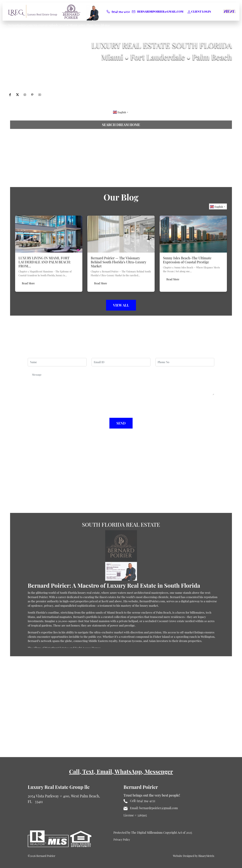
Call (74, 771)
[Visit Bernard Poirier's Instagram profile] (25, 95)
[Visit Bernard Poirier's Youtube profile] (40, 95)
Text (88, 771)
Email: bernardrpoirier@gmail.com (151, 808)
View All (121, 305)
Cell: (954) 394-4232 (139, 801)
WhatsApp (128, 771)
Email (104, 771)
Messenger (159, 771)
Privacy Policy (122, 840)
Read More (28, 283)
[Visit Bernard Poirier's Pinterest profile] (33, 95)
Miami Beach (115, 612)
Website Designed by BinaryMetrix (194, 856)
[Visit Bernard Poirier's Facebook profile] (10, 95)
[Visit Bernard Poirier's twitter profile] (18, 95)
